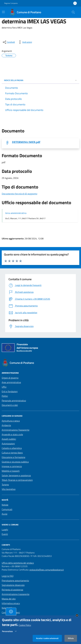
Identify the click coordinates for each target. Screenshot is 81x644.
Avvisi (4, 514)
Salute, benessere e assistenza (16, 475)
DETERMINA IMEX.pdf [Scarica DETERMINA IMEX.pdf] (26, 142)
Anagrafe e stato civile (12, 434)
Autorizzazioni (8, 444)
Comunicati (7, 509)
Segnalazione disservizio (13, 585)
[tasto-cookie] (11, 613)
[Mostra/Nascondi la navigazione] (3, 12)
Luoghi (5, 530)
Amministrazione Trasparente (16, 430)
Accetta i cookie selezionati (47, 640)
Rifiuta (71, 640)
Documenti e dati (10, 405)
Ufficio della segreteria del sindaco (18, 563)
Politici (5, 396)
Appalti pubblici (9, 439)
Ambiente (6, 425)
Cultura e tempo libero (12, 453)
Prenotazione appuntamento (15, 580)
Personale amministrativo (14, 401)
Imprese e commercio (12, 466)
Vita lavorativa (9, 489)
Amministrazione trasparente (16, 594)
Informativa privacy (11, 603)
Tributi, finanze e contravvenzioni (17, 480)
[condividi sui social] (9, 42)
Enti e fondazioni (10, 391)
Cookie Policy (25, 627)
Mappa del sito (9, 599)
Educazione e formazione (13, 457)
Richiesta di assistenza (12, 590)
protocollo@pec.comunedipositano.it (47, 570)
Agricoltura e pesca (11, 421)
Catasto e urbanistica (12, 448)
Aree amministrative (11, 382)
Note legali (7, 608)
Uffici (4, 387)
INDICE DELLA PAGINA (40, 80)
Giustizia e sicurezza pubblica (15, 462)
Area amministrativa (16, 213)
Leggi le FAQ (8, 576)
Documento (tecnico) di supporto (19, 194)
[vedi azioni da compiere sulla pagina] (25, 42)
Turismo (5, 485)
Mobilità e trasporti (11, 471)
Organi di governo (10, 378)
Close (77, 617)
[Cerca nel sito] (73, 12)
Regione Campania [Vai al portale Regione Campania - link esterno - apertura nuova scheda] (11, 3)
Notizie (5, 505)
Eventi (5, 534)
